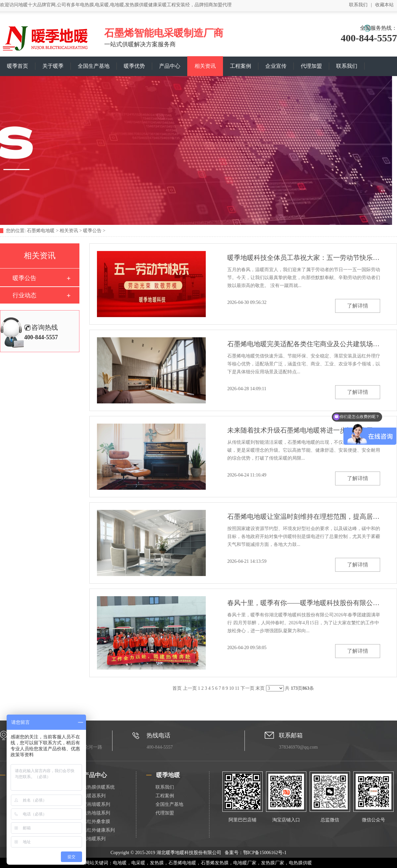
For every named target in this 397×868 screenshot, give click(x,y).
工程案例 (241, 66)
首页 (177, 688)
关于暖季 (53, 66)
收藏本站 (384, 5)
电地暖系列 (94, 839)
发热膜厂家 (273, 863)
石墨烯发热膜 (215, 863)
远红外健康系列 (99, 830)
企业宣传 (276, 66)
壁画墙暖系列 (96, 804)
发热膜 (157, 863)
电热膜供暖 (300, 863)
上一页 (190, 688)
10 (232, 688)
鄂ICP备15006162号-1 (265, 853)
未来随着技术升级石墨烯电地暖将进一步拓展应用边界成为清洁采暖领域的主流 (304, 430)
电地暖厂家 (245, 863)
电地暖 (120, 863)
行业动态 (24, 295)
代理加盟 (311, 66)
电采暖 (138, 863)
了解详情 (358, 306)
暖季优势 (134, 66)
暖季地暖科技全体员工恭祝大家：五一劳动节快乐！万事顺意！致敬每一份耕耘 (304, 258)
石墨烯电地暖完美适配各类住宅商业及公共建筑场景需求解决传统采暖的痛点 (304, 344)
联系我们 (358, 5)
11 (237, 688)
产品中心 (170, 66)
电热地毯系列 (96, 813)
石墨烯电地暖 (41, 231)
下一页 (247, 688)
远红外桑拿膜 (96, 822)
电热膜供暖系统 (99, 787)
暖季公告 (92, 231)
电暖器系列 (94, 796)
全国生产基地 (94, 66)
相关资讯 (205, 66)
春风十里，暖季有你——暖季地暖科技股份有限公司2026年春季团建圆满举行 (304, 603)
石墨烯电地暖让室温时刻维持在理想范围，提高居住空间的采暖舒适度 (304, 517)
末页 (260, 688)
